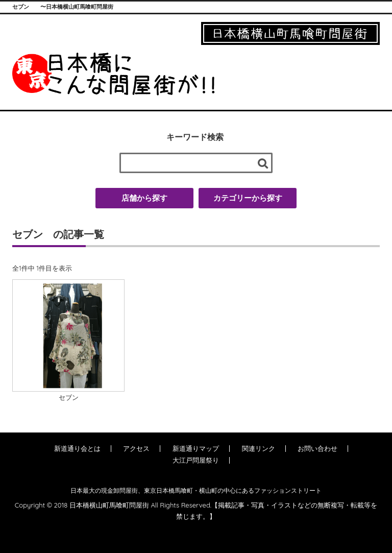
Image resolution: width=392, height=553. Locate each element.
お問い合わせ (317, 448)
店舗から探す (144, 198)
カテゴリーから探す (248, 198)
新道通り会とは (77, 448)
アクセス (136, 448)
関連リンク (259, 448)
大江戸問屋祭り (196, 460)
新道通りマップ (196, 448)
